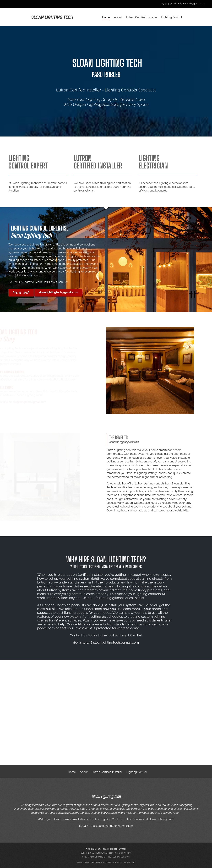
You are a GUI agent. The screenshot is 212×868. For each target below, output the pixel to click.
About (84, 772)
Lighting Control (137, 772)
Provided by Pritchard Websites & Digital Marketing (106, 862)
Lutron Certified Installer (107, 772)
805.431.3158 (166, 4)
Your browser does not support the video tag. (106, 713)
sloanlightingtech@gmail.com (189, 4)
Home (72, 772)
